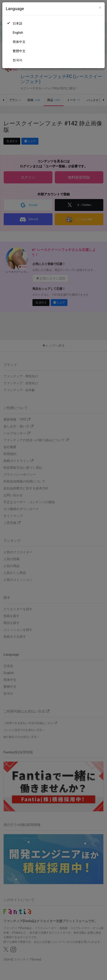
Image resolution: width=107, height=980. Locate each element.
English (18, 33)
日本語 (17, 23)
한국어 (17, 60)
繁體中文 (19, 51)
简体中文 (19, 42)
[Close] (100, 8)
